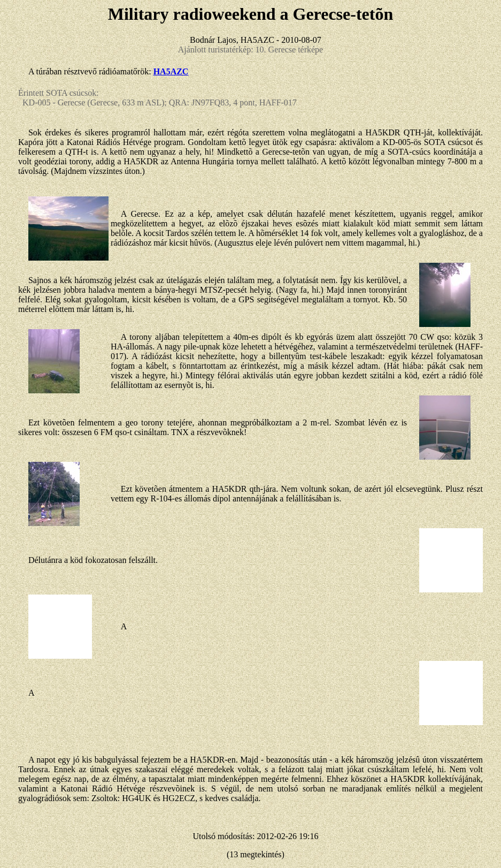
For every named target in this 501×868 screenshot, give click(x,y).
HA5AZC (171, 71)
